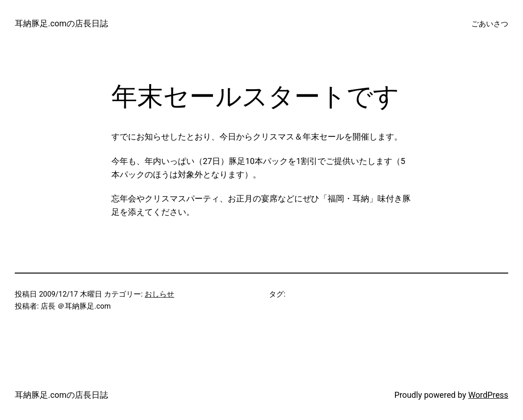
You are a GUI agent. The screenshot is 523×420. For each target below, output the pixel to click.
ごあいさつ (490, 24)
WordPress (488, 395)
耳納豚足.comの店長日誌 (61, 23)
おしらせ (159, 294)
